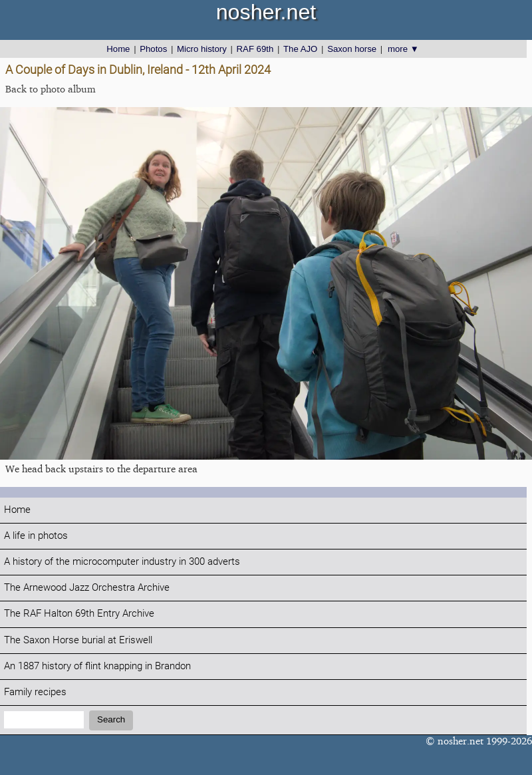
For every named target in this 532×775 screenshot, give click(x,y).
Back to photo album (51, 89)
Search (111, 719)
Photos (153, 49)
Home (118, 49)
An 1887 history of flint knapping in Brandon (97, 666)
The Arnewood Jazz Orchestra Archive (87, 588)
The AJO (300, 49)
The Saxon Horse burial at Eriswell (78, 640)
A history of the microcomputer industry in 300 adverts (122, 562)
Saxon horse (352, 49)
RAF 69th (255, 49)
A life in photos (36, 536)
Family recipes (35, 692)
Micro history (202, 49)
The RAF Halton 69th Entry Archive (79, 614)
